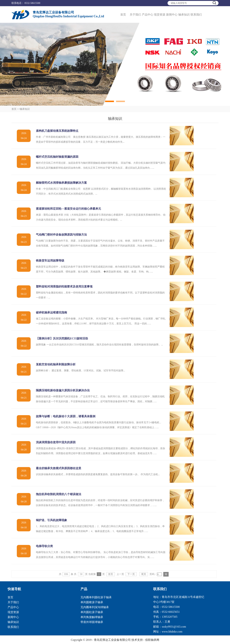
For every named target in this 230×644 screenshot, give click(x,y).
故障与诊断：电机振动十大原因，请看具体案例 (66, 416)
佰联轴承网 (152, 640)
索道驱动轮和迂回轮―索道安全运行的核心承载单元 (68, 209)
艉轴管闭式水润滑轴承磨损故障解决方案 (61, 183)
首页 (123, 15)
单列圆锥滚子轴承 (92, 602)
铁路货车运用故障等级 (50, 261)
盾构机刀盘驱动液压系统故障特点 (57, 131)
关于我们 (135, 15)
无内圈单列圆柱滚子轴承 (96, 597)
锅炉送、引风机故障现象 (51, 520)
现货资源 (160, 15)
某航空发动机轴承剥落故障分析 (56, 364)
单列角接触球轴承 (92, 617)
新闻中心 (172, 15)
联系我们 (196, 15)
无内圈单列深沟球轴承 (95, 607)
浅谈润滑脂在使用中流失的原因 (56, 442)
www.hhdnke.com (172, 632)
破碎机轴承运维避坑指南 (51, 312)
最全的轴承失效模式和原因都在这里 (59, 468)
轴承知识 (184, 15)
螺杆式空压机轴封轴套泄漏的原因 (57, 157)
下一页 (131, 574)
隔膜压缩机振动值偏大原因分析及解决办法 (63, 390)
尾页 (144, 574)
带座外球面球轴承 (92, 622)
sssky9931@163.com (174, 627)
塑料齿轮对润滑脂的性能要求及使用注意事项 (64, 287)
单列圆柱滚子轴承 (92, 612)
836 (66, 574)
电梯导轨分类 (44, 546)
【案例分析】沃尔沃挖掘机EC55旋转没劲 (62, 338)
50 (81, 574)
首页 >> (16, 109)
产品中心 (148, 15)
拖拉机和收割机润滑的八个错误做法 (59, 494)
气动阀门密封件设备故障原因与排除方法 (61, 235)
